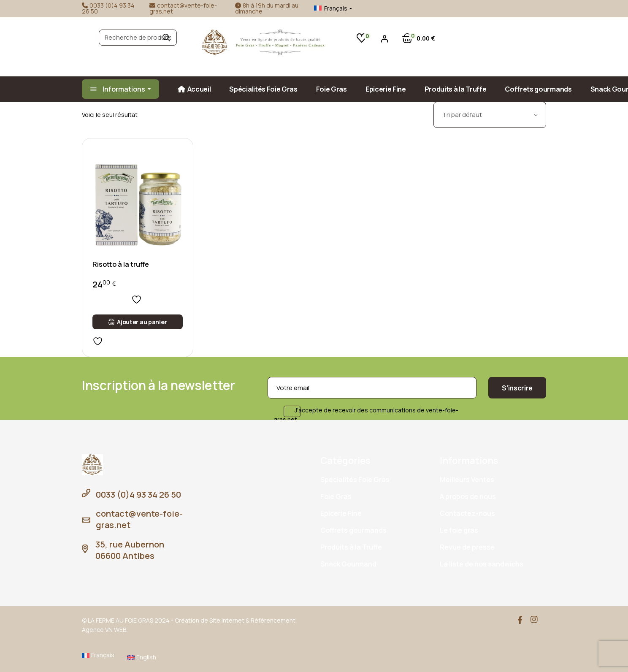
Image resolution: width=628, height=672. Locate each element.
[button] (138, 322)
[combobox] (490, 115)
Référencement (273, 620)
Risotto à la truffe (121, 264)
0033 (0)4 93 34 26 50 (108, 8)
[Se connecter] (385, 39)
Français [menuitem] (336, 8)
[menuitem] (326, 8)
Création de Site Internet (210, 620)
